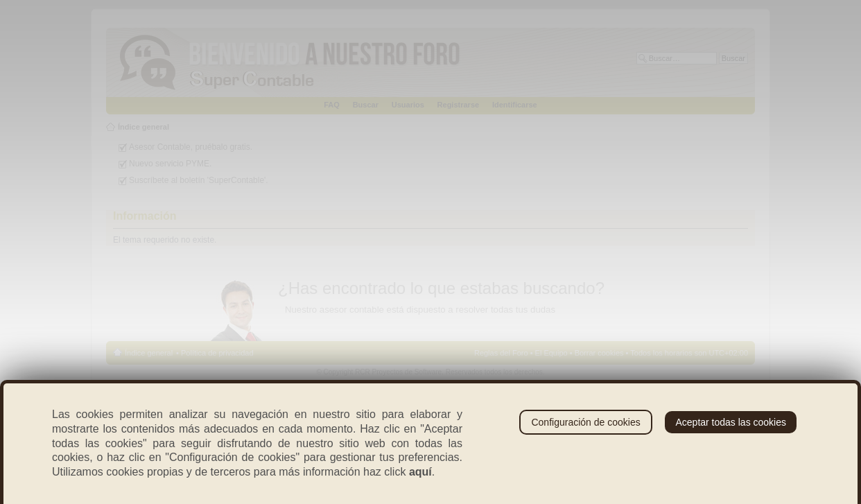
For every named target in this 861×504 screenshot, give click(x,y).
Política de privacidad (217, 353)
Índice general (143, 127)
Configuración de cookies (585, 422)
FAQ (332, 105)
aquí (420, 472)
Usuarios (408, 105)
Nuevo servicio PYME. (170, 164)
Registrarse (459, 105)
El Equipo (551, 353)
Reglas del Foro (501, 353)
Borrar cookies (599, 353)
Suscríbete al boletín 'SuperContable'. (199, 180)
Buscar (366, 105)
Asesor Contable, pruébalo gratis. (191, 147)
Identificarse (515, 105)
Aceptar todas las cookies (731, 422)
